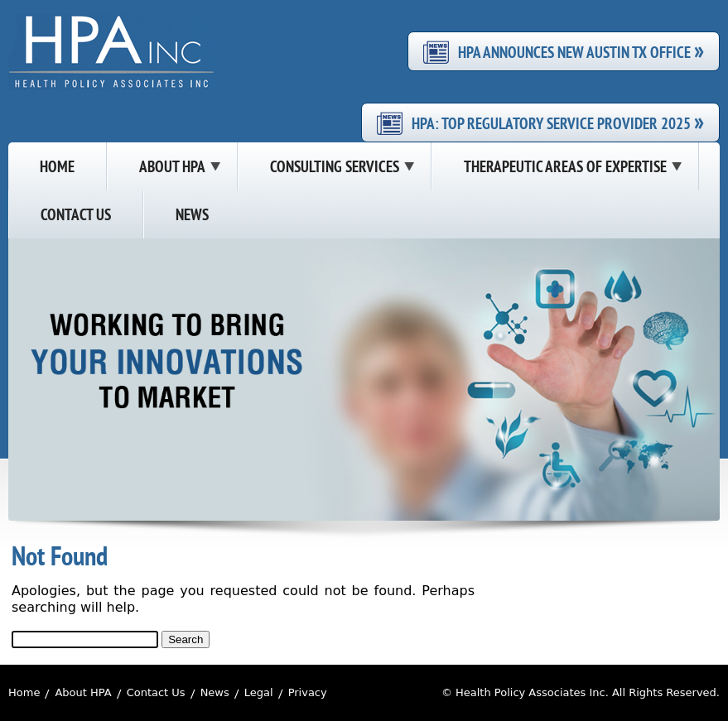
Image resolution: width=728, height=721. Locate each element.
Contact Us (156, 692)
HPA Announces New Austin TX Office (581, 51)
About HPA (83, 692)
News (215, 692)
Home (24, 692)
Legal (259, 692)
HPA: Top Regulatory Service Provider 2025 (558, 123)
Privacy (308, 692)
